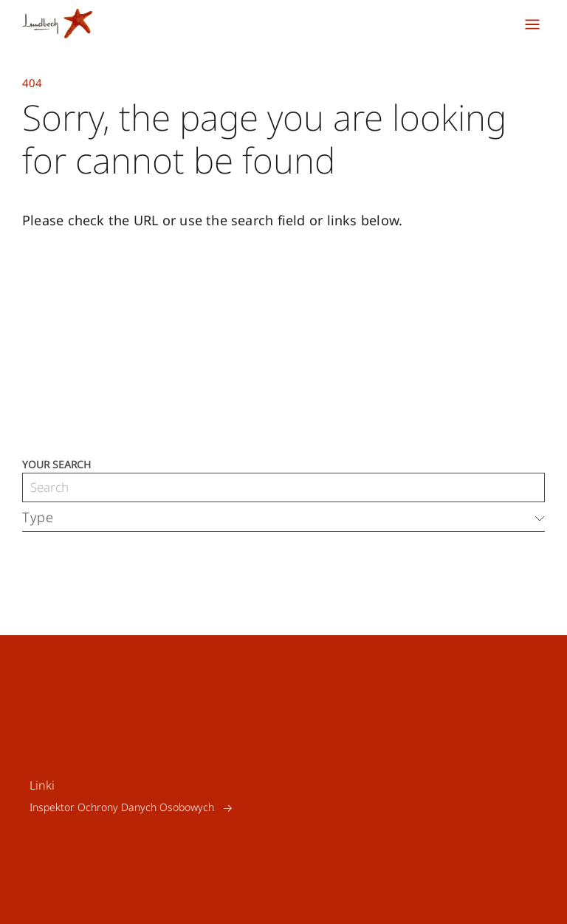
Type (38, 517)
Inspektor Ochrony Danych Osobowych (122, 808)
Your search (56, 463)
